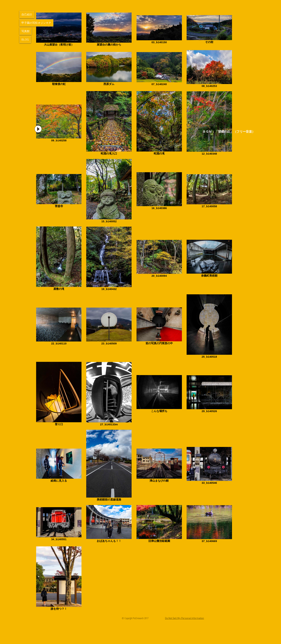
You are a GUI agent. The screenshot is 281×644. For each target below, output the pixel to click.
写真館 (26, 31)
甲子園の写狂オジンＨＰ (36, 23)
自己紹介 (27, 15)
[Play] (38, 129)
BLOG (25, 40)
